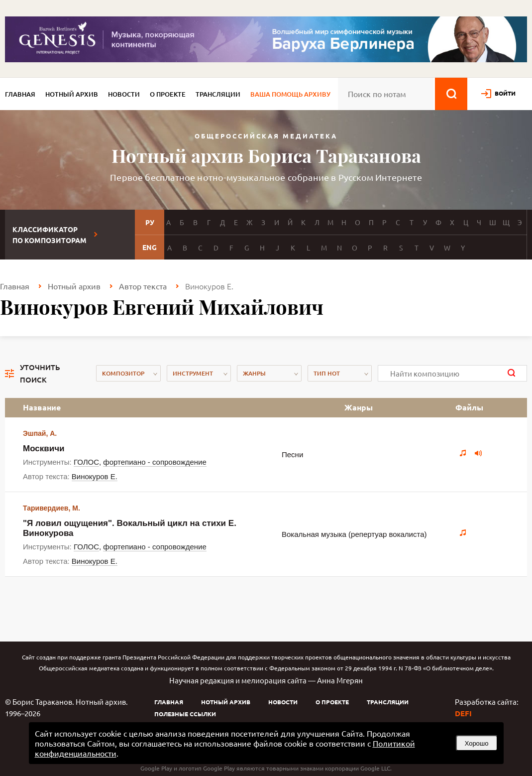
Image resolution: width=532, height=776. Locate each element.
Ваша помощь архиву (290, 94)
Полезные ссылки (185, 714)
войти (505, 93)
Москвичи (44, 449)
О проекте (168, 94)
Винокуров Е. (95, 476)
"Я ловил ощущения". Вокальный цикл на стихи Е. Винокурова (130, 528)
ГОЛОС (86, 462)
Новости (124, 94)
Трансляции (218, 94)
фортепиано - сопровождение (155, 462)
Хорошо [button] (477, 743)
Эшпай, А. (40, 433)
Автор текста (143, 286)
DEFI (463, 713)
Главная (20, 94)
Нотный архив (72, 94)
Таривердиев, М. (52, 508)
